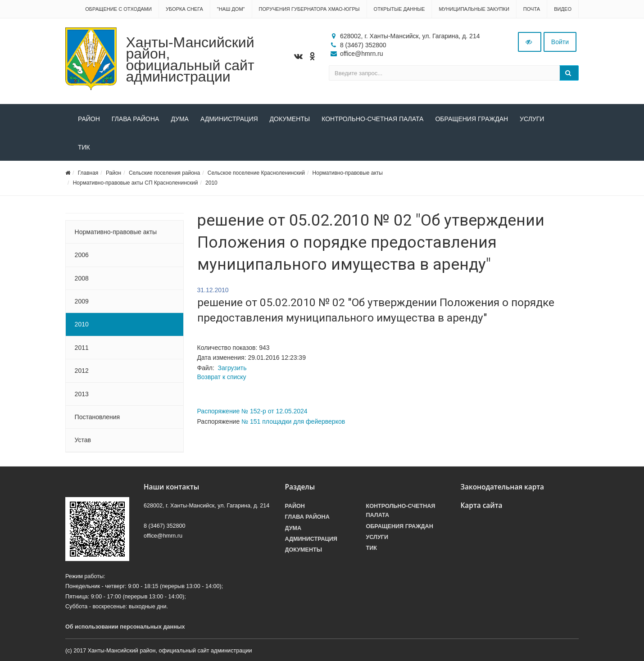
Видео (563, 9)
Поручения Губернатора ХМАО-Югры (309, 9)
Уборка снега (184, 9)
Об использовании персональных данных (125, 627)
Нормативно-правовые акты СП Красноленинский (136, 183)
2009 (82, 301)
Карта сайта (482, 505)
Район (89, 119)
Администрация (229, 119)
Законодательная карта (503, 487)
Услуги (532, 119)
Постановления (98, 417)
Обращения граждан (472, 119)
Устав (83, 440)
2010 (211, 183)
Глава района (136, 119)
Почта (532, 9)
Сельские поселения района (164, 173)
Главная (88, 173)
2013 (82, 394)
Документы (290, 119)
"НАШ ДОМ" (231, 9)
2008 (82, 278)
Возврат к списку (222, 377)
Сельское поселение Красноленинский (256, 173)
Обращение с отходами (118, 9)
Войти (560, 42)
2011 (82, 348)
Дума (180, 119)
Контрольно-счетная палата (372, 119)
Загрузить (232, 368)
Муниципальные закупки (474, 9)
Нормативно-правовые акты (348, 173)
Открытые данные (399, 9)
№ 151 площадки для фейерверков (293, 421)
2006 (82, 255)
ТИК (84, 147)
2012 (82, 371)
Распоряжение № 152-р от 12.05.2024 (252, 411)
